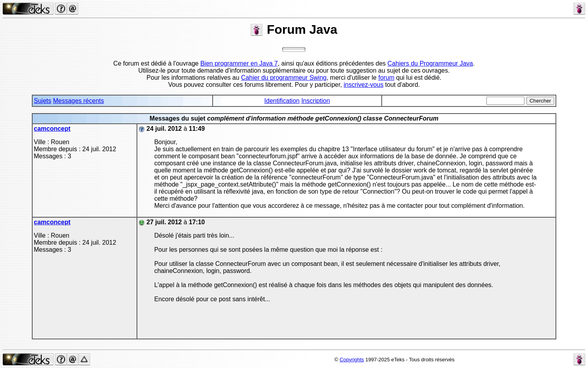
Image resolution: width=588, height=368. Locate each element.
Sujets (42, 101)
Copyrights (352, 360)
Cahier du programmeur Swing (284, 78)
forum (386, 78)
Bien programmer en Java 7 (239, 63)
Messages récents (78, 101)
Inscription (316, 101)
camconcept (52, 129)
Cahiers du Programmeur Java (430, 63)
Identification (282, 101)
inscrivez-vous (363, 85)
